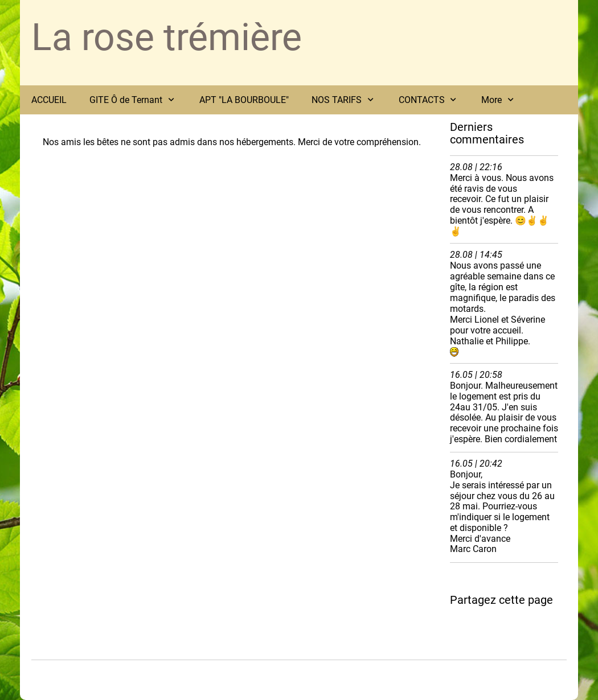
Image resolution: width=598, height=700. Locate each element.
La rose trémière (167, 37)
